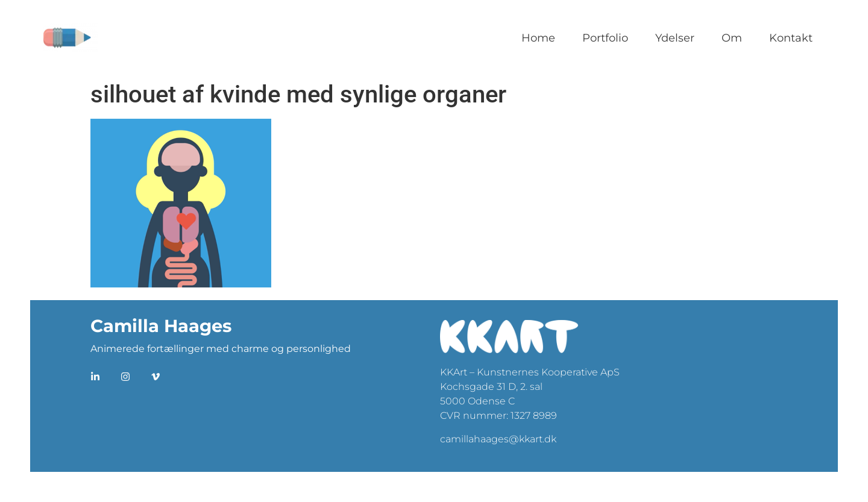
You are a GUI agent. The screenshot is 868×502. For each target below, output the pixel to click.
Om (732, 38)
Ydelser (675, 38)
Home (538, 38)
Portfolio (605, 38)
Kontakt (791, 38)
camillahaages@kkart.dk (498, 439)
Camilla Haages (161, 326)
